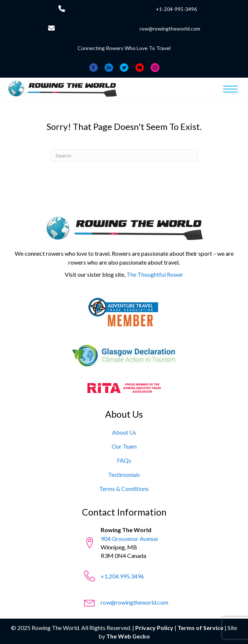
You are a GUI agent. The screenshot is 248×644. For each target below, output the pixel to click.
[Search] (124, 156)
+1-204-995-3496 (176, 9)
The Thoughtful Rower (155, 274)
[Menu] (230, 89)
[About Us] (124, 432)
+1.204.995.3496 (122, 576)
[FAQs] (124, 460)
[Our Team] (124, 446)
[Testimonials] (124, 475)
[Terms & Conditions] (124, 489)
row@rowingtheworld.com (170, 29)
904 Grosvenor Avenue (129, 539)
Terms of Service (200, 628)
